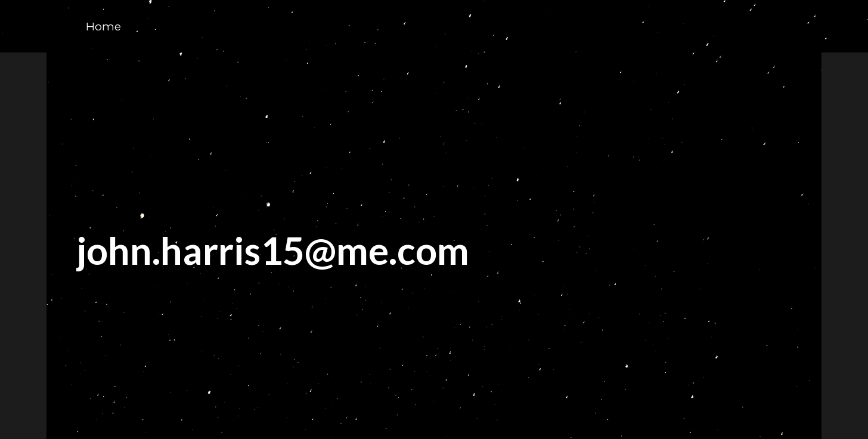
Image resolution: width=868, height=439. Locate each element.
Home (103, 26)
